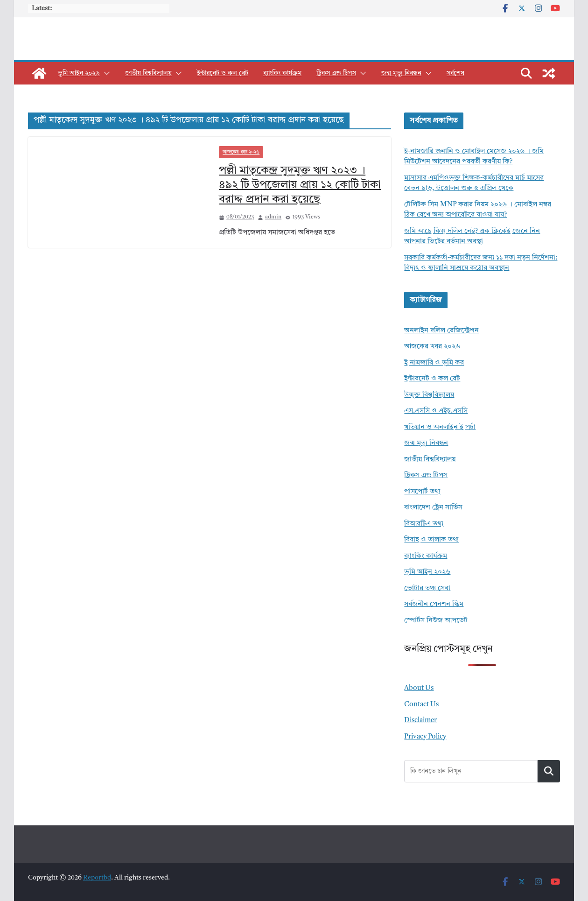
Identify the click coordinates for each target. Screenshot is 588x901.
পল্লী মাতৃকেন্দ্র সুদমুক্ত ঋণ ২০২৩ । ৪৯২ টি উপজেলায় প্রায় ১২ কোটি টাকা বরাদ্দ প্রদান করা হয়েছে (300, 185)
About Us (419, 688)
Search (549, 771)
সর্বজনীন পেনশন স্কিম (434, 604)
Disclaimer (420, 721)
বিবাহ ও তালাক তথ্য (431, 540)
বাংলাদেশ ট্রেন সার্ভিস (433, 508)
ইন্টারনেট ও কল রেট (223, 73)
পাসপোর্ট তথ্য (422, 492)
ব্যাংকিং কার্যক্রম (282, 73)
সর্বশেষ (455, 73)
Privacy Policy (425, 737)
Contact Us (421, 705)
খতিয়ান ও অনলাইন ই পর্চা (440, 427)
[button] (105, 73)
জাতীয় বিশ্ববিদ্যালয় (148, 73)
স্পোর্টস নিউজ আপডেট (436, 621)
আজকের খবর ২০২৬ (241, 152)
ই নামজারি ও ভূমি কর (434, 363)
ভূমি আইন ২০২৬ (79, 73)
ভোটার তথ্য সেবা (427, 588)
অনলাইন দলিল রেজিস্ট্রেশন (441, 331)
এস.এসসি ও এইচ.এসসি (436, 411)
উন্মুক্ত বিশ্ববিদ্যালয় (429, 395)
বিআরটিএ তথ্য (424, 524)
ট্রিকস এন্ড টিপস (336, 73)
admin (273, 217)
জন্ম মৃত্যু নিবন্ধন (401, 73)
